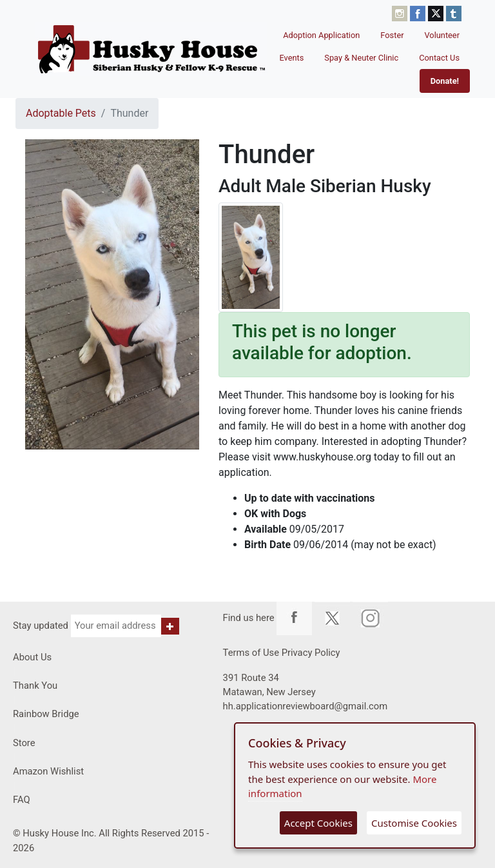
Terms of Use (251, 653)
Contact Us (439, 58)
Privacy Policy (311, 653)
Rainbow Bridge (46, 714)
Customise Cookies (414, 823)
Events (291, 58)
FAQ (22, 800)
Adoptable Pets (61, 113)
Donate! (445, 81)
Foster (392, 35)
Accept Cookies (318, 823)
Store (24, 743)
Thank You (35, 686)
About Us (32, 657)
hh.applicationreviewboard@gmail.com (306, 706)
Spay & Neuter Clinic (361, 58)
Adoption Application (321, 35)
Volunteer (442, 35)
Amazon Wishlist (48, 771)
